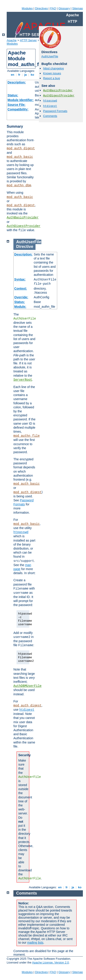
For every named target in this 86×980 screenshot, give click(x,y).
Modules (27, 8)
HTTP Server (28, 40)
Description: (17, 82)
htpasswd (50, 101)
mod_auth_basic (20, 157)
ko (32, 75)
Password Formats (55, 111)
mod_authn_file (27, 436)
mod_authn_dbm (19, 185)
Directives (41, 8)
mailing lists (35, 943)
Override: (21, 297)
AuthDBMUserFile (27, 686)
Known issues (52, 73)
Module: (20, 307)
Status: (13, 95)
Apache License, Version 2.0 (50, 962)
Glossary (64, 8)
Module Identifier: (21, 100)
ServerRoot (23, 380)
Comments (50, 116)
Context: (21, 289)
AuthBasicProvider (23, 218)
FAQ (53, 8)
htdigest (50, 106)
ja (25, 75)
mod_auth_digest (21, 148)
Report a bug (51, 78)
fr (19, 75)
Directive (25, 247)
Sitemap (78, 8)
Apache (12, 40)
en (13, 75)
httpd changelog (53, 68)
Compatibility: (18, 109)
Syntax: (20, 279)
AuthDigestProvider (24, 226)
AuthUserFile (50, 56)
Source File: (17, 105)
